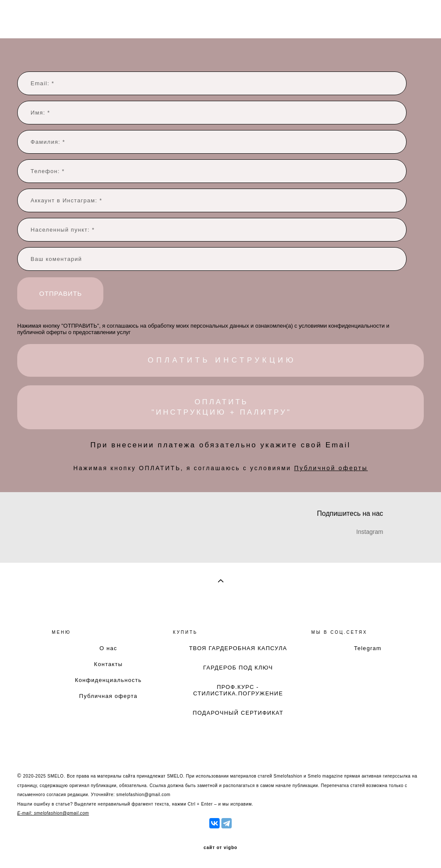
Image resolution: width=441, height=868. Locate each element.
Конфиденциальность (108, 680)
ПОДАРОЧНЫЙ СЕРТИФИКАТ (238, 713)
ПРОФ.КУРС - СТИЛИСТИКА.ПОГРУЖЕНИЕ (238, 690)
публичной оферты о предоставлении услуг (74, 332)
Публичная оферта (108, 696)
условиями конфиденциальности (342, 326)
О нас (108, 648)
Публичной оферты (331, 468)
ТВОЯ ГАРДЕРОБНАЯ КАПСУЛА (238, 648)
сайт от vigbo (220, 848)
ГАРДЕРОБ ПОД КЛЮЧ (238, 668)
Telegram (368, 648)
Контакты (108, 664)
